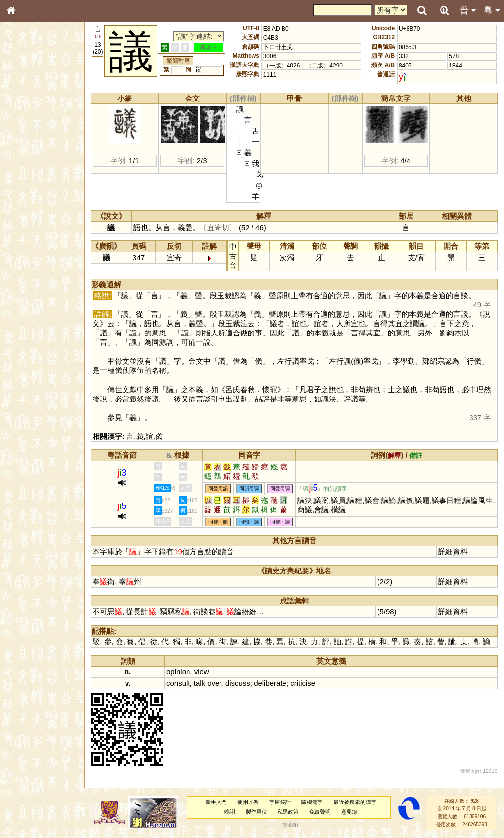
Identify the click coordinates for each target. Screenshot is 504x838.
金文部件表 (27, 161)
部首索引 (24, 132)
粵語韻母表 (27, 215)
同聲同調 (281, 488)
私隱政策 (288, 812)
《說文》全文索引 (36, 309)
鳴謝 (230, 812)
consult (179, 683)
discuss (238, 683)
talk (200, 683)
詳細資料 (453, 552)
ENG (43, 109)
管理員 (290, 825)
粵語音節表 (27, 196)
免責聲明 (320, 812)
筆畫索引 (24, 141)
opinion (179, 672)
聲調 (47, 264)
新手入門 (217, 802)
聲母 (20, 264)
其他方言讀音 (30, 283)
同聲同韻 (219, 488)
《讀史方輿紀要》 (36, 319)
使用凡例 (249, 802)
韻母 (33, 264)
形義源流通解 (30, 170)
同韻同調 (250, 488)
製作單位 (256, 812)
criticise (304, 683)
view (202, 672)
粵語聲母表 (27, 205)
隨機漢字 (312, 802)
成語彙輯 (24, 328)
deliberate (271, 683)
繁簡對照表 (27, 337)
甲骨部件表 (27, 151)
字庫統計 (281, 802)
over (215, 683)
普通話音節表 (30, 273)
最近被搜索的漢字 (355, 802)
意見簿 (350, 812)
